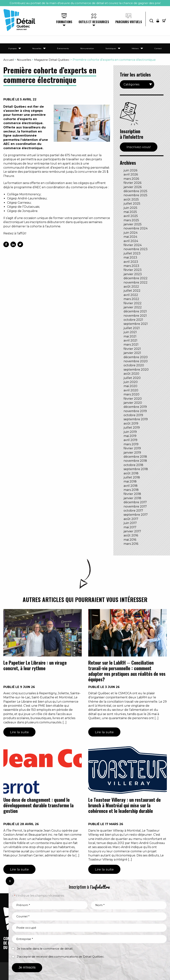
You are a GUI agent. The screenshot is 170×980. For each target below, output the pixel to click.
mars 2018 (131, 490)
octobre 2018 (133, 465)
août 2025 (131, 199)
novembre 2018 (135, 461)
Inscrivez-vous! (139, 147)
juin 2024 (131, 233)
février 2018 (132, 494)
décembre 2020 (136, 357)
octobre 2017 (133, 511)
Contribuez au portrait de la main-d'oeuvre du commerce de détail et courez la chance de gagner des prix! (85, 3)
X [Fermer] (10, 881)
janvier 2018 (132, 498)
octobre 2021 (133, 320)
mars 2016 (131, 544)
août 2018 (131, 473)
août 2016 (131, 535)
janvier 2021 (132, 353)
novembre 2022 (136, 282)
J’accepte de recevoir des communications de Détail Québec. (61, 957)
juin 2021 (130, 332)
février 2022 (133, 303)
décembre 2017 (135, 502)
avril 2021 (130, 340)
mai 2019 (130, 436)
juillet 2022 (132, 291)
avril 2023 (131, 262)
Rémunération (87, 48)
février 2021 (132, 349)
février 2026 (132, 183)
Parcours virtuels (129, 22)
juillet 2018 (132, 477)
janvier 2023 (133, 274)
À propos (12, 48)
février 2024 (133, 245)
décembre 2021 (135, 311)
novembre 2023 (136, 249)
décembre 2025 (135, 191)
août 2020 (131, 374)
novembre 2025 (135, 195)
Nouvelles (37, 48)
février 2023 (133, 270)
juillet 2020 (132, 378)
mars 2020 (131, 394)
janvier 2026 (133, 187)
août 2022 (131, 287)
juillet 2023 (132, 253)
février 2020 (133, 399)
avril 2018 (131, 486)
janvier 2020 (133, 403)
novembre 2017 (135, 506)
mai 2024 (130, 237)
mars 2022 (131, 299)
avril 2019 (130, 440)
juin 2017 (130, 523)
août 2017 (131, 519)
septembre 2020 (136, 370)
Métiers (135, 48)
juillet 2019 (132, 428)
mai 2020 (130, 386)
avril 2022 (131, 295)
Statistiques (111, 48)
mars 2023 (131, 266)
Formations (64, 22)
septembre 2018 (136, 469)
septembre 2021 (136, 324)
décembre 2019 (135, 407)
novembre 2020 (136, 361)
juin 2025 (130, 208)
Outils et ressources (94, 22)
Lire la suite (19, 732)
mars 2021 (131, 345)
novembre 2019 (135, 411)
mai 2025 (130, 212)
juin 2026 (130, 170)
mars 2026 (131, 179)
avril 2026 (131, 174)
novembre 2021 (135, 316)
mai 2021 (130, 336)
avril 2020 (131, 390)
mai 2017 (130, 527)
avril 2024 (131, 241)
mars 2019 (131, 444)
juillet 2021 (132, 328)
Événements (63, 48)
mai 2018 (130, 481)
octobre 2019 (133, 415)
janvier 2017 (132, 531)
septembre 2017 (136, 515)
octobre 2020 (134, 365)
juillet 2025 (132, 204)
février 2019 (132, 448)
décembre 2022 (136, 278)
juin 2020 (131, 382)
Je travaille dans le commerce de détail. (45, 949)
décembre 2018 (135, 457)
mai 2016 (130, 540)
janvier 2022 (133, 307)
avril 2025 (131, 216)
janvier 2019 (132, 453)
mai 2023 (130, 257)
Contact (158, 48)
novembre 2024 (136, 228)
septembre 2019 (136, 419)
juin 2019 (130, 432)
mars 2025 (131, 220)
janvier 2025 (133, 224)
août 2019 (131, 423)
